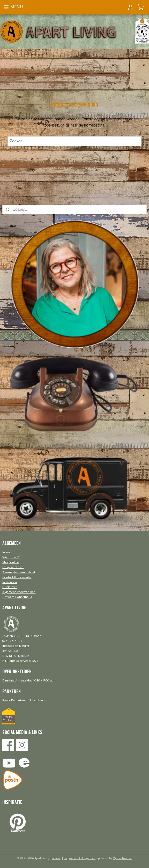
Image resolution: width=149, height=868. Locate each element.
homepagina (94, 125)
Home (6, 553)
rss (65, 858)
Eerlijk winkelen (13, 567)
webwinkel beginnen (82, 858)
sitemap (57, 858)
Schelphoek (37, 701)
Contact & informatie (17, 577)
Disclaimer (10, 587)
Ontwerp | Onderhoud (17, 597)
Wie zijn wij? (11, 558)
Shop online (11, 562)
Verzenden (10, 582)
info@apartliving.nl (16, 646)
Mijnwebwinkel (122, 858)
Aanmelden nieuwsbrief (19, 573)
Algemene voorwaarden (19, 592)
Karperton (18, 701)
